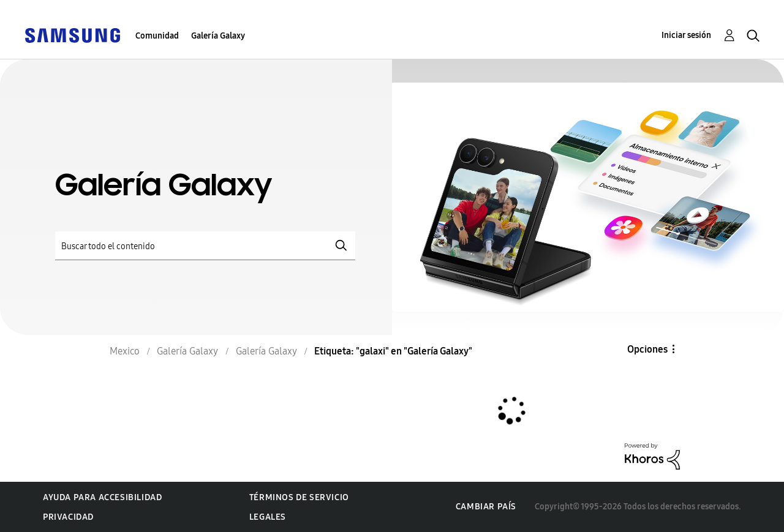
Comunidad (157, 36)
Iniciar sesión (686, 35)
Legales (268, 517)
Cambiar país (486, 507)
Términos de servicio (299, 497)
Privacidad (68, 517)
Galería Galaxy (218, 36)
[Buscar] (205, 246)
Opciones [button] (647, 349)
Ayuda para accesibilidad (102, 497)
